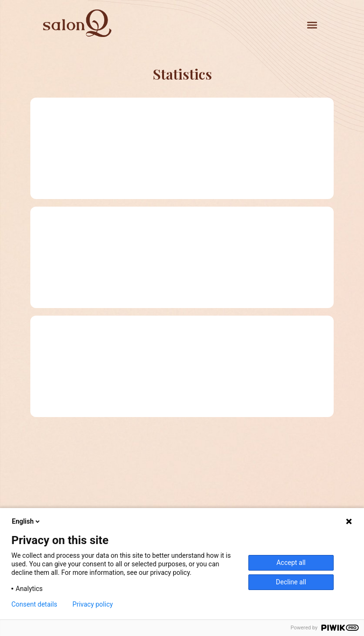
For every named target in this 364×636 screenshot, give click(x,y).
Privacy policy (93, 604)
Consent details (34, 604)
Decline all (291, 582)
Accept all (291, 563)
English (27, 521)
